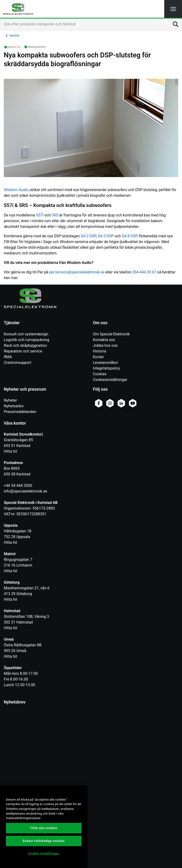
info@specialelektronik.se (25, 491)
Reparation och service (23, 351)
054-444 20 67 (144, 272)
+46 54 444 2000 (18, 486)
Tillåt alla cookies (44, 828)
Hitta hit (10, 451)
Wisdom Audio (16, 190)
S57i (40, 215)
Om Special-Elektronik (111, 334)
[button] (173, 9)
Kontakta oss (104, 340)
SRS (55, 215)
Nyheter (10, 400)
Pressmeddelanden (20, 412)
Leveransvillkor (105, 363)
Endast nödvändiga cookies (44, 841)
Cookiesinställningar (110, 380)
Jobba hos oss (105, 345)
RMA (8, 357)
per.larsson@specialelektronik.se (77, 272)
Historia (100, 351)
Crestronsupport (18, 363)
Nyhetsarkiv (14, 406)
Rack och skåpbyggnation (25, 345)
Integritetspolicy (106, 368)
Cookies (100, 374)
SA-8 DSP (130, 236)
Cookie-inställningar (44, 853)
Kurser (98, 357)
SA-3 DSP (106, 236)
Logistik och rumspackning (27, 340)
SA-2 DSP (89, 236)
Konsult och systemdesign (26, 334)
